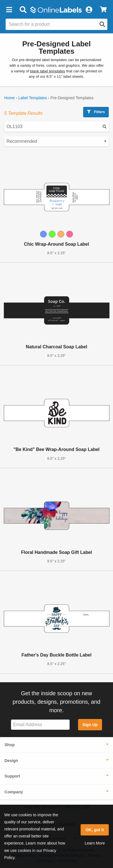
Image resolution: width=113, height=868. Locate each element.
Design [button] (11, 761)
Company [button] (14, 792)
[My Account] (89, 10)
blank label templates (48, 71)
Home (9, 98)
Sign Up (90, 725)
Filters (96, 112)
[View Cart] (103, 10)
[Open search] (102, 24)
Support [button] (12, 776)
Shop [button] (10, 745)
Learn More (95, 843)
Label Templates (33, 98)
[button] (9, 10)
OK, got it (95, 830)
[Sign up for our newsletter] (40, 725)
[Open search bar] (23, 10)
